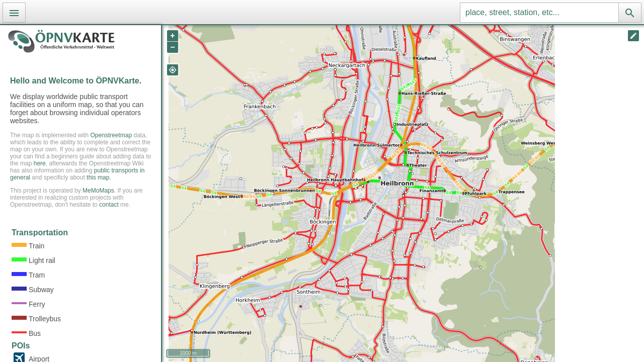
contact (109, 205)
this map (98, 177)
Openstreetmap (111, 135)
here (40, 163)
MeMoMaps (98, 191)
